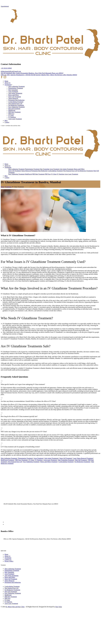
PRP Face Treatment (21, 460)
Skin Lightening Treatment (16, 86)
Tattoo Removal (13, 98)
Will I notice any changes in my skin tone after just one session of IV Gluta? (24, 432)
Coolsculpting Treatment (16, 102)
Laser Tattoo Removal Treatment (83, 458)
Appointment (5, 6)
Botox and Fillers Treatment (49, 462)
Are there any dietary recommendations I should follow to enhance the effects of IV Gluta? (28, 401)
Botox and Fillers (14, 95)
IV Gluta (11, 115)
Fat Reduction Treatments (16, 105)
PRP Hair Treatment (14, 112)
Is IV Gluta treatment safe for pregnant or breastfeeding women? (20, 447)
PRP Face (11, 114)
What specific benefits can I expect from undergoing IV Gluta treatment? (23, 384)
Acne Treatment (13, 92)
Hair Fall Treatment (14, 109)
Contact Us (8, 559)
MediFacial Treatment (7, 460)
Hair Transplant (13, 90)
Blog (6, 121)
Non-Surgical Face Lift (15, 462)
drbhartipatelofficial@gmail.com (11, 71)
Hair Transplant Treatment (66, 460)
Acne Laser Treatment (15, 119)
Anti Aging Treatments (15, 93)
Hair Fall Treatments (11, 592)
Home (6, 81)
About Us (7, 83)
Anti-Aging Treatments (51, 458)
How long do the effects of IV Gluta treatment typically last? (19, 416)
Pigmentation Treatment (16, 88)
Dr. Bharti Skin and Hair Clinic (15, 607)
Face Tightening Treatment (16, 107)
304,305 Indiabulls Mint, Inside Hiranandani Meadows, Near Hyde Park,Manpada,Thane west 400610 (32, 73)
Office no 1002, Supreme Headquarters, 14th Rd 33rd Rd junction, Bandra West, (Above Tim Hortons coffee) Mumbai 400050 (39, 75)
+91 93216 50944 (6, 68)
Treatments (8, 85)
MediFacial (12, 110)
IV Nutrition (12, 117)
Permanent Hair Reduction (16, 100)
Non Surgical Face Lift (15, 103)
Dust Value (59, 607)
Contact (7, 122)
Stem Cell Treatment (15, 97)
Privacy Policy (9, 561)
